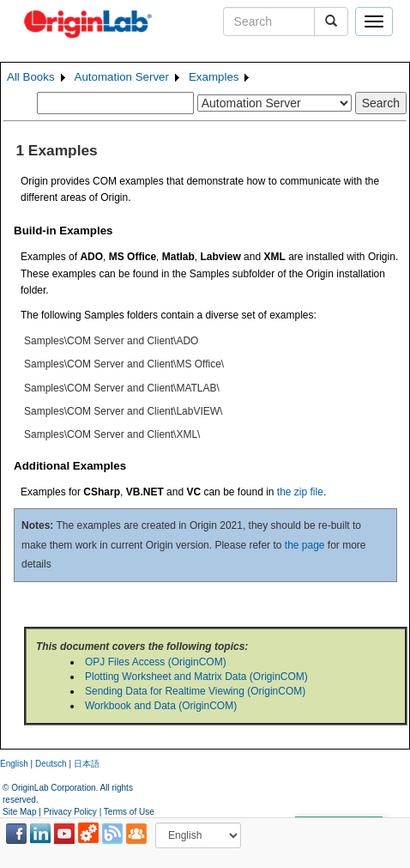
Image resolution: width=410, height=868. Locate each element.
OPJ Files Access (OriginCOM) (156, 662)
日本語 (87, 764)
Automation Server (122, 77)
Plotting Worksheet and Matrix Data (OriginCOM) (196, 677)
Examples (214, 77)
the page (305, 545)
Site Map (19, 812)
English (14, 764)
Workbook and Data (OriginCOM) (161, 706)
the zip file (300, 492)
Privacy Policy (70, 812)
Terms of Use (129, 812)
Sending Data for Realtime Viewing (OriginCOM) (195, 691)
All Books (31, 77)
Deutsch (51, 764)
